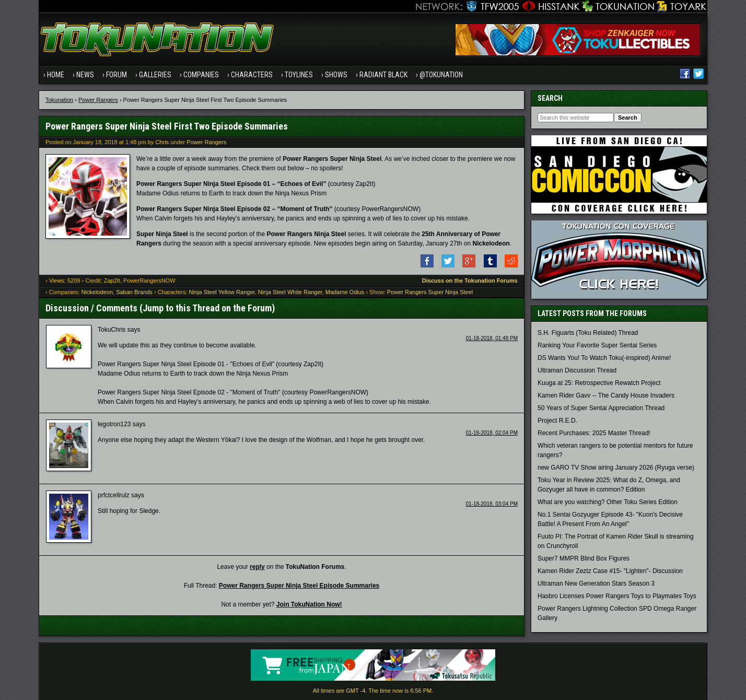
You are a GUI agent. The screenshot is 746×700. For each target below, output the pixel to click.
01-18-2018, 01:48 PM (492, 338)
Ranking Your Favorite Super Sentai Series (597, 345)
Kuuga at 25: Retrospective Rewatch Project (599, 383)
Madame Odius (345, 292)
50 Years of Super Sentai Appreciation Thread (601, 408)
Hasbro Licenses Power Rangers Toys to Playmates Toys (617, 596)
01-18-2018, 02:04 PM (492, 433)
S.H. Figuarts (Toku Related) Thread (588, 333)
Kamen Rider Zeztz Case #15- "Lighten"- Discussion (610, 571)
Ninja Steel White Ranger (290, 292)
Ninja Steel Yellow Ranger (222, 292)
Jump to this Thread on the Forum (207, 308)
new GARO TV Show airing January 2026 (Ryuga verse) (616, 468)
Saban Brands (134, 292)
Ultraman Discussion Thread (577, 370)
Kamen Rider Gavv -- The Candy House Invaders (606, 395)
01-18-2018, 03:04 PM (492, 504)
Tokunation (59, 100)
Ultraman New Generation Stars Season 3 (596, 584)
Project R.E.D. (557, 421)
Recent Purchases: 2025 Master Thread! (594, 433)
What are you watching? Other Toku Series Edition (608, 502)
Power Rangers (98, 100)
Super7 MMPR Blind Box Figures (584, 558)
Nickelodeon (97, 292)
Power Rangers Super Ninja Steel (430, 292)
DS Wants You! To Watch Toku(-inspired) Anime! (604, 358)
